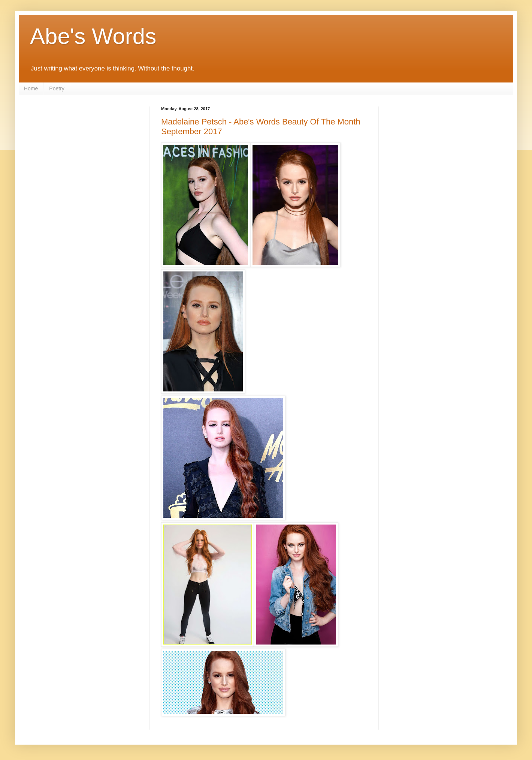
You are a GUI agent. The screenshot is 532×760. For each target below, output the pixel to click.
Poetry (57, 88)
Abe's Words (93, 36)
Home (31, 88)
